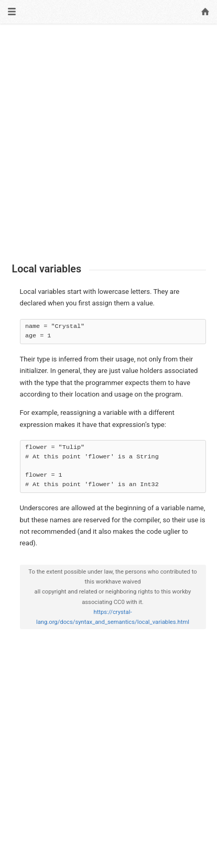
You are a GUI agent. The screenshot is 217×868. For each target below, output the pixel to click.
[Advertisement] (108, 144)
